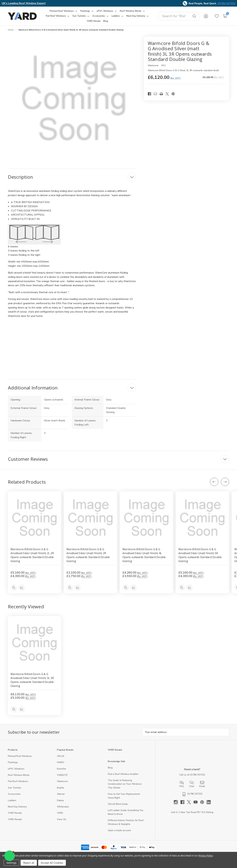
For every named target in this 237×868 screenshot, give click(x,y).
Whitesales (63, 807)
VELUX (61, 756)
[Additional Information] (72, 388)
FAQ (182, 784)
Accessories (14, 794)
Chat (192, 784)
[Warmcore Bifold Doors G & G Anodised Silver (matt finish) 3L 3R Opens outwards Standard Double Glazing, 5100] (35, 643)
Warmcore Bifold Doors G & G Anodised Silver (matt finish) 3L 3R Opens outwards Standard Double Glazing (32, 680)
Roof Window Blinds (19, 775)
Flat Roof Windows (18, 781)
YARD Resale (15, 813)
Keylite (60, 788)
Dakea (60, 800)
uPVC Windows (16, 769)
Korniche (61, 769)
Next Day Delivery (17, 807)
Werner (61, 794)
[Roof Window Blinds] (131, 11)
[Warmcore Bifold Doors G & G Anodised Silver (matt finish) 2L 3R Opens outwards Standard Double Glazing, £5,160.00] (35, 518)
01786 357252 (227, 3)
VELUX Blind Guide (118, 804)
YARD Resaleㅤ (15, 819)
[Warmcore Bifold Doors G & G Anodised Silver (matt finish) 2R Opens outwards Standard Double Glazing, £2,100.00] (91, 518)
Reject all (29, 863)
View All (61, 819)
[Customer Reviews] (118, 459)
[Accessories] (99, 16)
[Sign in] (206, 16)
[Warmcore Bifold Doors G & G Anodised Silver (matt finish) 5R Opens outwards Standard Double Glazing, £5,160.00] (202, 518)
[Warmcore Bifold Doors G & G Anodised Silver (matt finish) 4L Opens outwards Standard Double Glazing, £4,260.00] (146, 518)
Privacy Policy (206, 856)
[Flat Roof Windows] (56, 16)
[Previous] (214, 482)
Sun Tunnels (15, 788)
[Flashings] (85, 11)
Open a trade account (119, 830)
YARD (60, 813)
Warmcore (62, 781)
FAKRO (61, 763)
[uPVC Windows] (105, 11)
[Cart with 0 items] (225, 16)
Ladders (12, 800)
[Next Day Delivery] (136, 16)
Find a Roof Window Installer (123, 774)
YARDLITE (62, 775)
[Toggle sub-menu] (76, 11)
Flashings (13, 763)
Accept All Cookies (52, 863)
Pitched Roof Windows (20, 756)
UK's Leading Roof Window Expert (24, 3)
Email (202, 784)
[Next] (225, 482)
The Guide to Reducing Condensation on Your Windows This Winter (125, 784)
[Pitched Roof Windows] (62, 11)
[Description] (72, 177)
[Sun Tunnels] (79, 16)
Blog (110, 768)
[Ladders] (116, 16)
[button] (10, 856)
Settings (11, 863)
